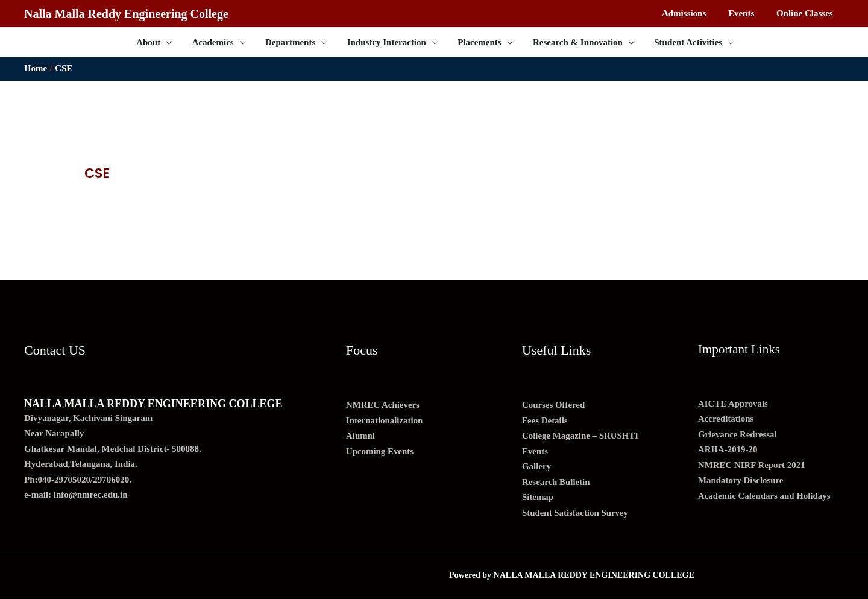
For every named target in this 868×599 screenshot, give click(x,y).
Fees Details (545, 420)
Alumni (360, 436)
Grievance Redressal (738, 434)
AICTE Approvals (733, 404)
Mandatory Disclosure (741, 480)
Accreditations (726, 419)
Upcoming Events (380, 451)
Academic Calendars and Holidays (765, 496)
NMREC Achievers (383, 405)
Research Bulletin (556, 482)
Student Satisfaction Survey (576, 513)
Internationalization (385, 420)
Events (535, 451)
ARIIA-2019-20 (728, 449)
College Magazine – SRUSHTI (581, 436)
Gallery (536, 466)
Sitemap (538, 497)
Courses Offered (554, 405)
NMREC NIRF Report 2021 (752, 465)
